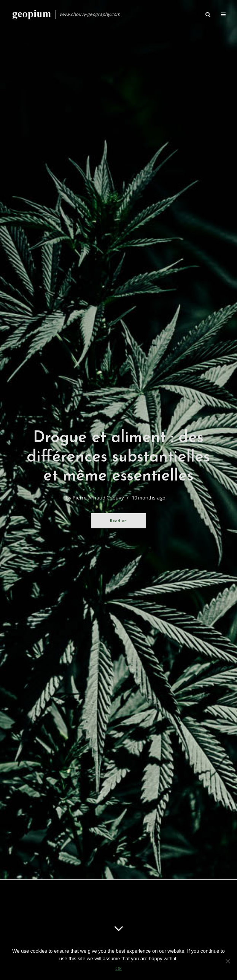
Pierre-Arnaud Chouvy (98, 498)
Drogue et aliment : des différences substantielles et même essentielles (118, 457)
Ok (118, 968)
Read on (118, 521)
